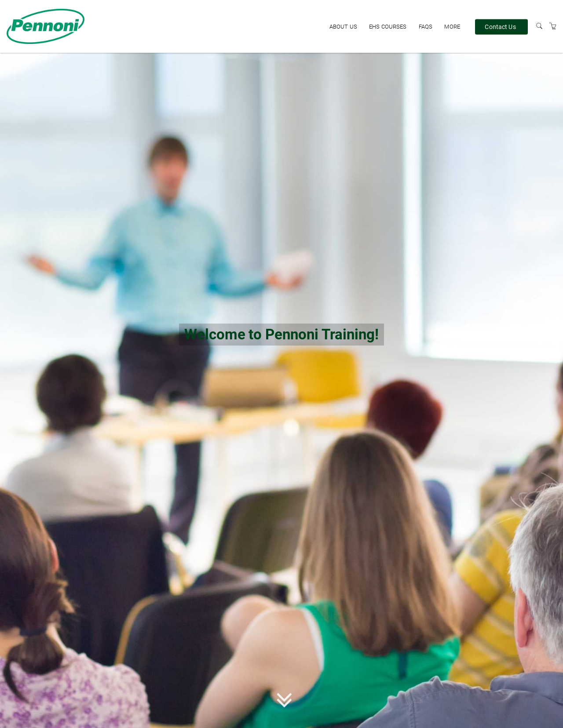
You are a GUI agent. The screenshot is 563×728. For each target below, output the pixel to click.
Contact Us (500, 26)
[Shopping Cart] (553, 26)
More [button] (452, 27)
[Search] (539, 26)
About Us (343, 27)
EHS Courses (388, 27)
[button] (284, 702)
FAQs (426, 27)
